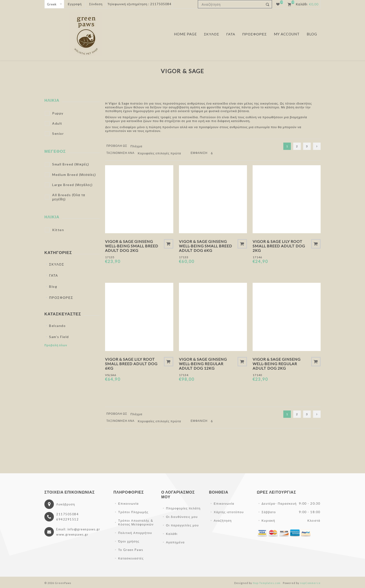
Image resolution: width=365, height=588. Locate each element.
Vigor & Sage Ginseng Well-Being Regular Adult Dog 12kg (203, 364)
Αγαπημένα (175, 542)
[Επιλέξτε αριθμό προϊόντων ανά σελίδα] (215, 153)
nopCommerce (310, 583)
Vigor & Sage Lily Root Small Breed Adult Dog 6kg (131, 364)
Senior (58, 133)
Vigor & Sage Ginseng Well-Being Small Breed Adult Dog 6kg (206, 246)
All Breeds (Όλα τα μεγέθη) (69, 197)
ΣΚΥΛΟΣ (57, 264)
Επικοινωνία (128, 503)
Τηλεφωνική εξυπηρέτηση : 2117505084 (139, 4)
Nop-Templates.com (267, 583)
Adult (57, 123)
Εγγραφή (75, 4)
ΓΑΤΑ (54, 275)
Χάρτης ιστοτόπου (229, 512)
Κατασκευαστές (131, 558)
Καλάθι (172, 534)
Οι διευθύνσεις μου (182, 517)
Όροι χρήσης (129, 541)
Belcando (57, 326)
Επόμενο (317, 146)
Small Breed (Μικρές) (71, 164)
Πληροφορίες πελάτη (183, 508)
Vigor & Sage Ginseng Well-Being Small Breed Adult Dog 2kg (132, 246)
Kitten (58, 230)
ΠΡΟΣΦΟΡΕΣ (61, 298)
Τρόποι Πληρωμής (133, 512)
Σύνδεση (96, 4)
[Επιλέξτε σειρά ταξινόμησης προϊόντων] (161, 153)
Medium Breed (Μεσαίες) (74, 175)
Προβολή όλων (56, 345)
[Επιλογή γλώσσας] (54, 4)
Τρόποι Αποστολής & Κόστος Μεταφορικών (136, 522)
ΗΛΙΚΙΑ (52, 100)
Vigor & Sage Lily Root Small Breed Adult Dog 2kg (279, 246)
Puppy (58, 113)
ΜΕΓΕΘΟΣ (55, 151)
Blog (53, 286)
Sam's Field (59, 337)
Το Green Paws (131, 550)
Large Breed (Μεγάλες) (72, 185)
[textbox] (231, 4)
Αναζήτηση (223, 520)
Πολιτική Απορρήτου (135, 533)
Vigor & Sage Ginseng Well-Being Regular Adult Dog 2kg (277, 364)
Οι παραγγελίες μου (182, 525)
